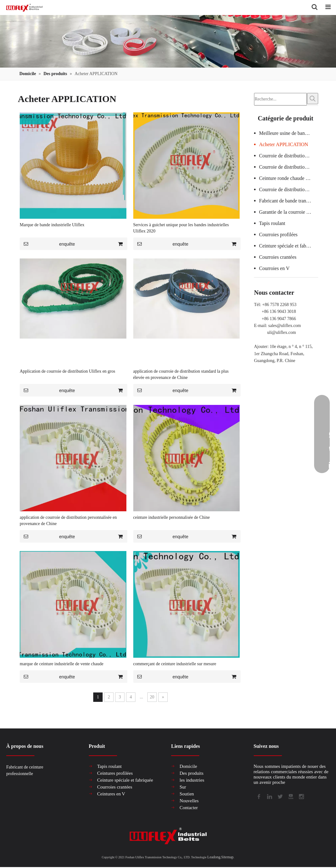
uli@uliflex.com (282, 332)
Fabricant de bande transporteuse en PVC (289, 200)
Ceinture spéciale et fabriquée (289, 245)
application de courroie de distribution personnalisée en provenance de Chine (68, 521)
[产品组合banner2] (168, 42)
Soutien (187, 794)
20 (152, 697)
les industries (192, 780)
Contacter (189, 808)
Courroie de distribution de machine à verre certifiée (289, 155)
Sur (183, 787)
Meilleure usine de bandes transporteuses (289, 132)
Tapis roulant (272, 222)
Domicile (188, 767)
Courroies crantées (278, 256)
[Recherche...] (280, 99)
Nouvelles (189, 801)
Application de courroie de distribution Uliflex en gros (67, 372)
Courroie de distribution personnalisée (289, 166)
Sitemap (227, 857)
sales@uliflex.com (285, 325)
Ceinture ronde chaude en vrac (289, 177)
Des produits (191, 774)
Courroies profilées (278, 234)
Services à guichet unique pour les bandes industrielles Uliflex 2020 (181, 228)
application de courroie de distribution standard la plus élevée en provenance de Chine (181, 375)
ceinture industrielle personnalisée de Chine (172, 518)
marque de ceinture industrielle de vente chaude (61, 664)
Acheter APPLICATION (284, 143)
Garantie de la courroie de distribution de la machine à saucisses (289, 211)
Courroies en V (274, 267)
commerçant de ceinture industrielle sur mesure (175, 664)
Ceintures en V (111, 794)
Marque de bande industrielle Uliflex (52, 225)
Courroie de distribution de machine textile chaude (289, 189)
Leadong (214, 857)
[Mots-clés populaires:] (313, 99)
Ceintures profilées (115, 774)
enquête (47, 244)
